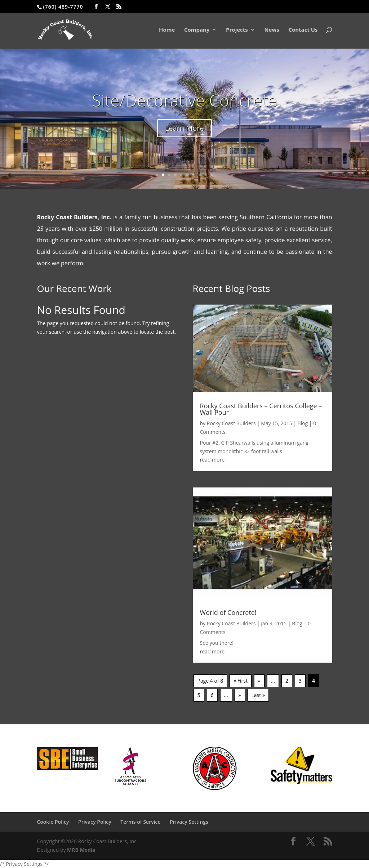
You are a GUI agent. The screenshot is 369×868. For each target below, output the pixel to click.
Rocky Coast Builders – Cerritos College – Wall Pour (261, 409)
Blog (303, 423)
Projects (237, 30)
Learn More (184, 128)
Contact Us (303, 30)
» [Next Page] (240, 695)
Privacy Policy (95, 822)
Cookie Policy (53, 822)
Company (197, 30)
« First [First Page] (241, 681)
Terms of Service (140, 822)
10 (212, 175)
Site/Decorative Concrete (184, 100)
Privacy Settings (189, 822)
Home (167, 30)
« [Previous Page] (259, 681)
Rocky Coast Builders (231, 423)
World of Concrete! (228, 612)
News (272, 30)
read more (212, 460)
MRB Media (81, 850)
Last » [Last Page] (258, 695)
